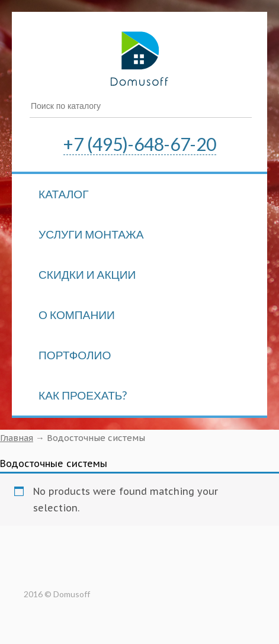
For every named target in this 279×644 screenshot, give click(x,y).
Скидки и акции (87, 274)
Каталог (64, 194)
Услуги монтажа (91, 234)
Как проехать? (83, 395)
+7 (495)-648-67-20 (140, 144)
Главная (17, 438)
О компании (77, 315)
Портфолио (75, 355)
